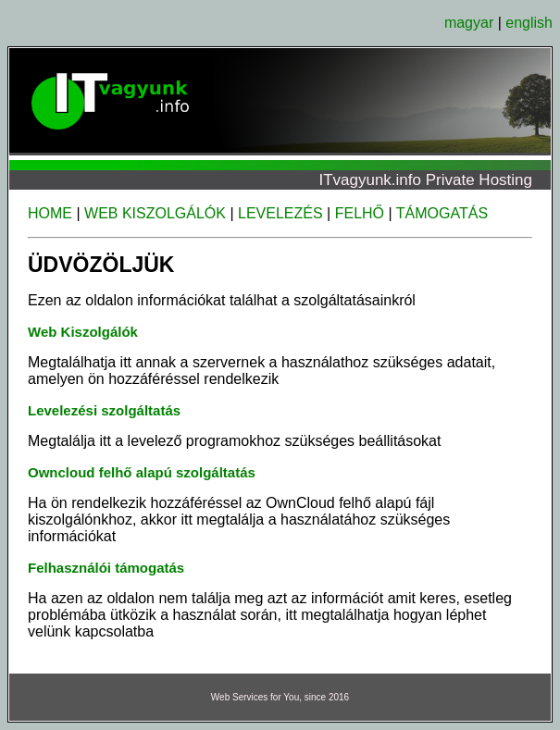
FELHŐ (360, 213)
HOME (50, 213)
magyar (469, 23)
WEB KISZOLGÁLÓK (155, 213)
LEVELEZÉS (280, 213)
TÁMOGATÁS (442, 213)
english (529, 23)
